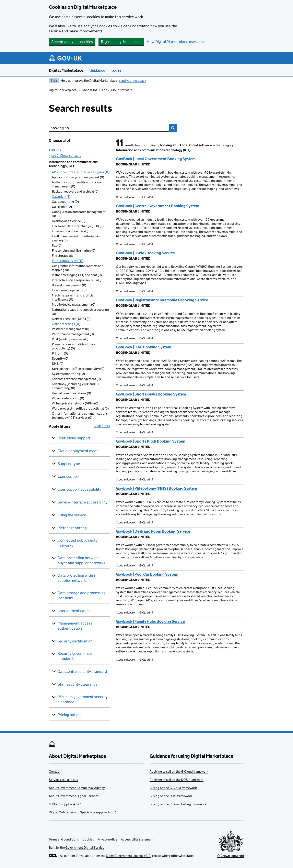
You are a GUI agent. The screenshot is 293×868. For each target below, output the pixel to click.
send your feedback (133, 81)
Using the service (72, 515)
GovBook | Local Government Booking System (156, 159)
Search (173, 128)
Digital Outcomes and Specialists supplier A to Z (82, 812)
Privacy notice (107, 839)
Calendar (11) (61, 197)
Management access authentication (75, 626)
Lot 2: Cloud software (66, 156)
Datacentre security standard (82, 671)
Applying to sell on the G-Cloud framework (179, 772)
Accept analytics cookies (72, 42)
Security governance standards (75, 656)
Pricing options (70, 715)
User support (69, 476)
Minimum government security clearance (83, 699)
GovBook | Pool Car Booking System (147, 574)
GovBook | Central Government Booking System (158, 206)
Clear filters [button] (102, 426)
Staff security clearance (78, 684)
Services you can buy (63, 780)
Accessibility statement (137, 839)
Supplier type (69, 464)
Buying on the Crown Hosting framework (178, 804)
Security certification (75, 641)
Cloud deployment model (79, 451)
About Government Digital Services (74, 796)
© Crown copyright (231, 856)
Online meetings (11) (66, 324)
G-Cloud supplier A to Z (65, 804)
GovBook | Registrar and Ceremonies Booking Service (162, 300)
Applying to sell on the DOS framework (177, 780)
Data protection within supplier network (76, 578)
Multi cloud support (74, 438)
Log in (116, 70)
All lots (56, 150)
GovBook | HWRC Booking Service (145, 253)
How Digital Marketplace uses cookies (179, 42)
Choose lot (89, 90)
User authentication (74, 611)
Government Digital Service (85, 848)
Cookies (88, 839)
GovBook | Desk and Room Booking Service (153, 531)
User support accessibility (79, 489)
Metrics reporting (72, 528)
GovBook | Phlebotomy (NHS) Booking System (156, 488)
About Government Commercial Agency (77, 788)
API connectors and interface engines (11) (81, 172)
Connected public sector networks (78, 543)
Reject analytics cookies (121, 42)
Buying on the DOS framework (171, 796)
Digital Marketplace (66, 70)
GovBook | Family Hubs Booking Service (150, 621)
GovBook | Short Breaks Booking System (151, 394)
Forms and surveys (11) (68, 261)
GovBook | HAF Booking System (144, 347)
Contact (55, 772)
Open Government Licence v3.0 (128, 856)
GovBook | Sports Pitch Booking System (151, 441)
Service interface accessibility (83, 502)
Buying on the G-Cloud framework (173, 788)
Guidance (97, 70)
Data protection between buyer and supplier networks (81, 560)
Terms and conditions (64, 839)
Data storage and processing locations (82, 595)
